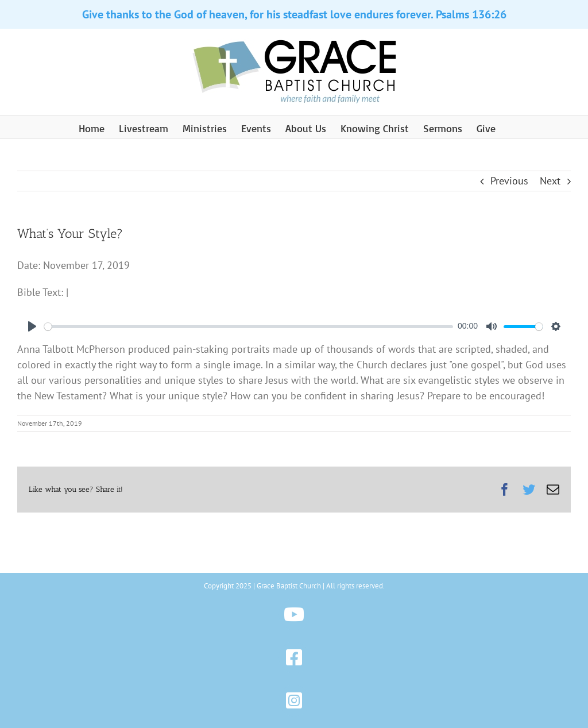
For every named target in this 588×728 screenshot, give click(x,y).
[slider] (249, 327)
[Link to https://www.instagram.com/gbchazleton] (294, 701)
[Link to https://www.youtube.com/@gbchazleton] (294, 615)
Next (550, 181)
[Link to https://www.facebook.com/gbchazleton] (294, 658)
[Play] (32, 326)
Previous (509, 181)
